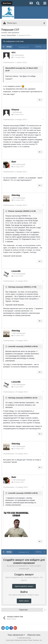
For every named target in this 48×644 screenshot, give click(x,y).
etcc (14, 52)
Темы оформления (16, 635)
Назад (9, 47)
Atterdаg (16, 195)
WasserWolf (11, 35)
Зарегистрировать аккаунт (24, 586)
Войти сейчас (24, 601)
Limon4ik (16, 271)
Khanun (15, 110)
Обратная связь (34, 635)
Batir (14, 162)
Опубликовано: (15, 62)
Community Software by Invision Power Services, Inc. (24, 640)
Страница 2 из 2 (24, 47)
